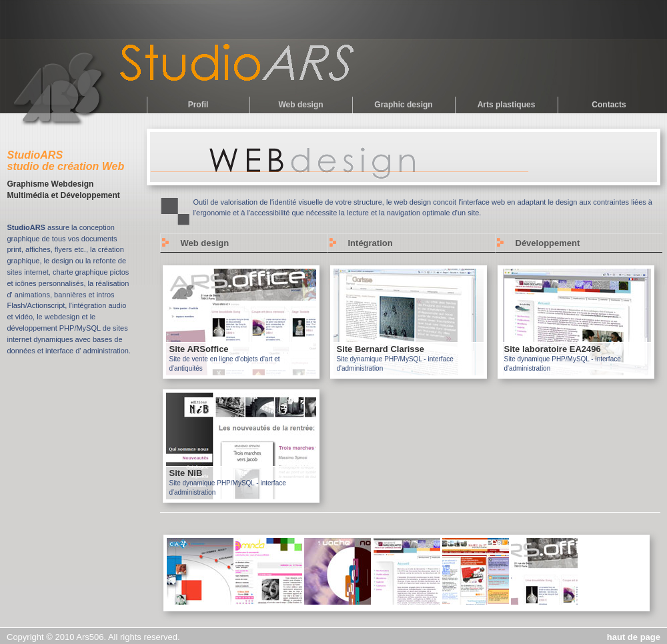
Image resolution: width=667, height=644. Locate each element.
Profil (198, 105)
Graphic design (403, 105)
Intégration (371, 243)
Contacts (609, 105)
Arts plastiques (507, 105)
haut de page (634, 637)
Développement (548, 243)
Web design (300, 105)
